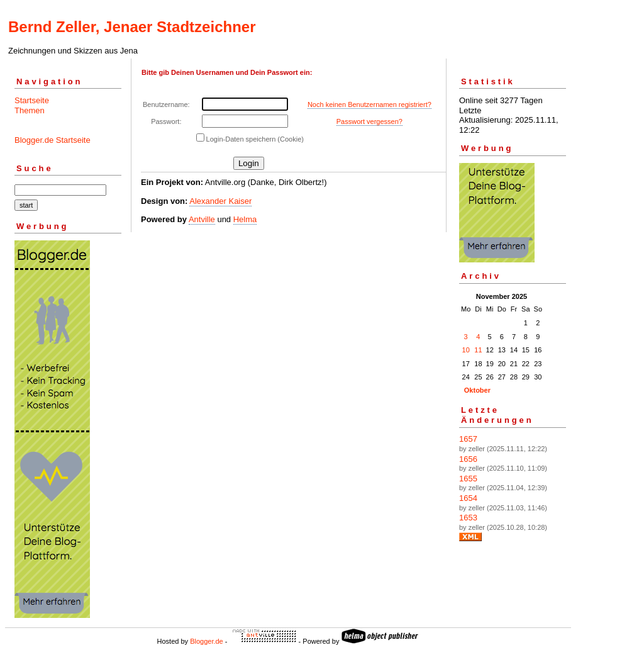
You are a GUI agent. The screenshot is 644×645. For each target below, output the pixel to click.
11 (478, 350)
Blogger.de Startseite (53, 140)
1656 (468, 459)
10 (466, 350)
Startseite (32, 100)
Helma (245, 219)
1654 (468, 498)
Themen (30, 110)
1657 (468, 439)
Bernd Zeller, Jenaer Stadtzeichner (132, 27)
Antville (202, 219)
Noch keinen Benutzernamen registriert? (369, 104)
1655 (468, 479)
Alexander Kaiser (220, 201)
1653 (468, 518)
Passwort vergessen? (369, 121)
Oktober (477, 390)
